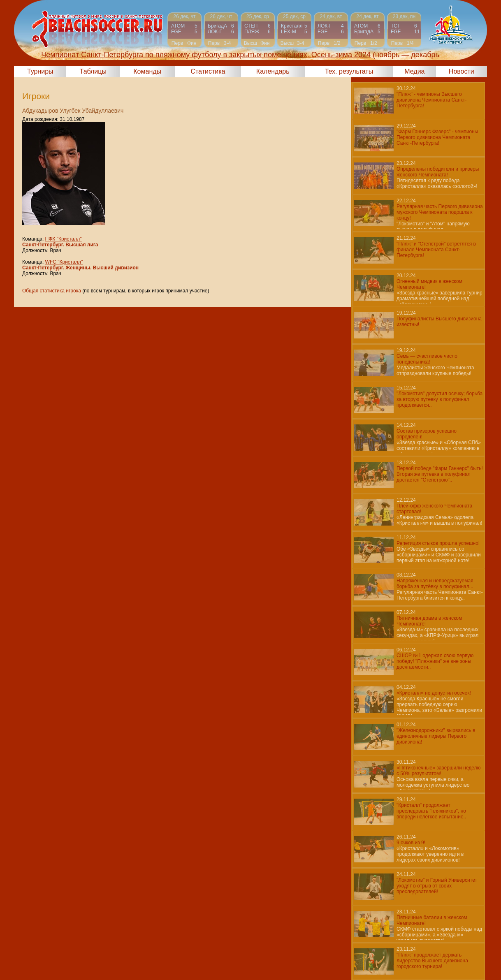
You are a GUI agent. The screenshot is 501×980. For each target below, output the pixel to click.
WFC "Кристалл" (64, 262)
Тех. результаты (349, 71)
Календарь (273, 71)
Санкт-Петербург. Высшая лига (60, 245)
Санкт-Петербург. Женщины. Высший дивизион (80, 268)
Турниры (40, 71)
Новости (462, 71)
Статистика (208, 71)
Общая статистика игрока (52, 291)
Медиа (414, 71)
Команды (147, 71)
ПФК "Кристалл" (64, 239)
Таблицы (93, 71)
